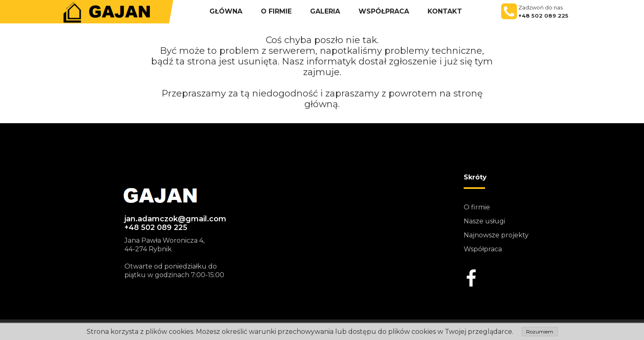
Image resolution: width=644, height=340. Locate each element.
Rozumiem (540, 332)
